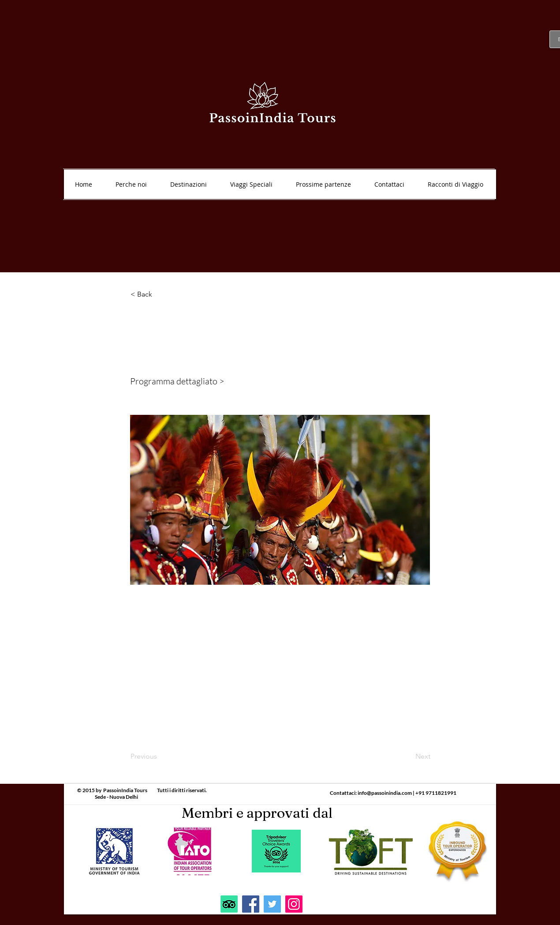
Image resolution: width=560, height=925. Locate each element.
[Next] (408, 756)
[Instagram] (294, 904)
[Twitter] (272, 904)
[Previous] (160, 756)
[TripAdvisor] (229, 904)
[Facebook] (251, 904)
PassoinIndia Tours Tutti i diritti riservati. (155, 790)
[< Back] (160, 294)
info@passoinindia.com (385, 793)
